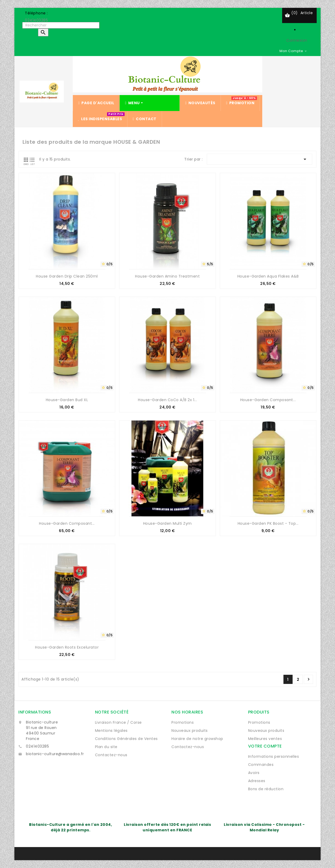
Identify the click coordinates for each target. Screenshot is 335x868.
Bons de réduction (266, 789)
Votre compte (265, 746)
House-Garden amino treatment (167, 276)
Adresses (257, 781)
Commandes (261, 765)
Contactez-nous (111, 755)
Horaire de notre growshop (197, 739)
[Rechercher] (61, 25)
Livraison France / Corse (118, 722)
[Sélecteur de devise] (293, 51)
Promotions (183, 722)
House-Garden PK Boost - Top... (268, 523)
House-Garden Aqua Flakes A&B (268, 276)
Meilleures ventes (265, 739)
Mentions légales (111, 731)
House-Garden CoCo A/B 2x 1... (167, 400)
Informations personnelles (274, 756)
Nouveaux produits (190, 731)
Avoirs (254, 773)
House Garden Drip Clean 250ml (67, 276)
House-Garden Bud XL (67, 400)
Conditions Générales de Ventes (126, 739)
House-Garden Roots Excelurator (67, 647)
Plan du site (106, 747)
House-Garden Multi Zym (167, 523)
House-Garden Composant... (268, 400)
